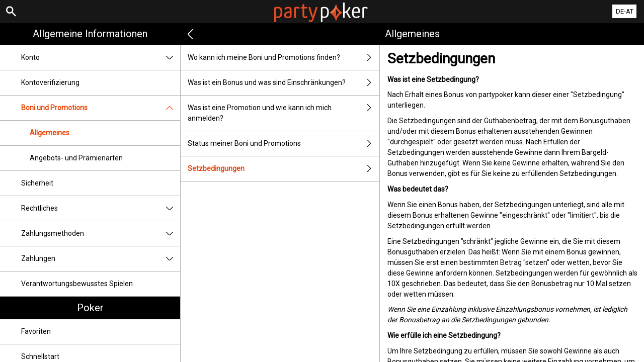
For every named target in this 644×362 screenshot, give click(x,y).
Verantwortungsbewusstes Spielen (77, 284)
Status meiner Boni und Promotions (284, 144)
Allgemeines (50, 133)
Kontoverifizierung (50, 82)
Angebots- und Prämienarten (76, 158)
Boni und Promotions (101, 108)
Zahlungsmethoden (101, 234)
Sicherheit (37, 183)
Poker (90, 308)
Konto (101, 58)
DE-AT (625, 11)
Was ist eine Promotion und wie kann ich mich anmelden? (284, 113)
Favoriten (36, 331)
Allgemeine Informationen (90, 34)
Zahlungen (101, 259)
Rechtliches (101, 208)
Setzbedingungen (284, 169)
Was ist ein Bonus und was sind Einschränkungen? (284, 83)
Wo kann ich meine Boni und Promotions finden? (284, 58)
